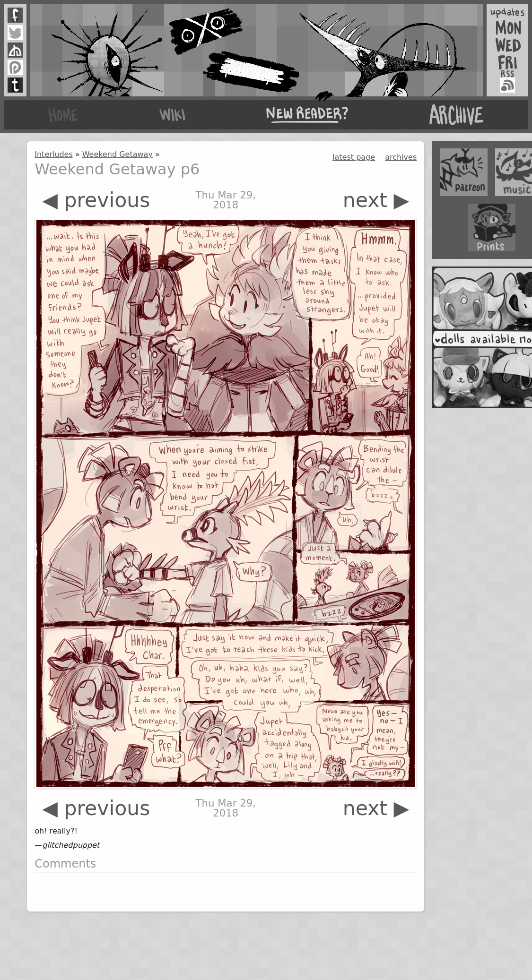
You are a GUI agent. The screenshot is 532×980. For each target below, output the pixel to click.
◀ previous (96, 200)
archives (401, 157)
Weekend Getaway (118, 154)
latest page (354, 157)
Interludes (53, 154)
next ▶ (376, 200)
